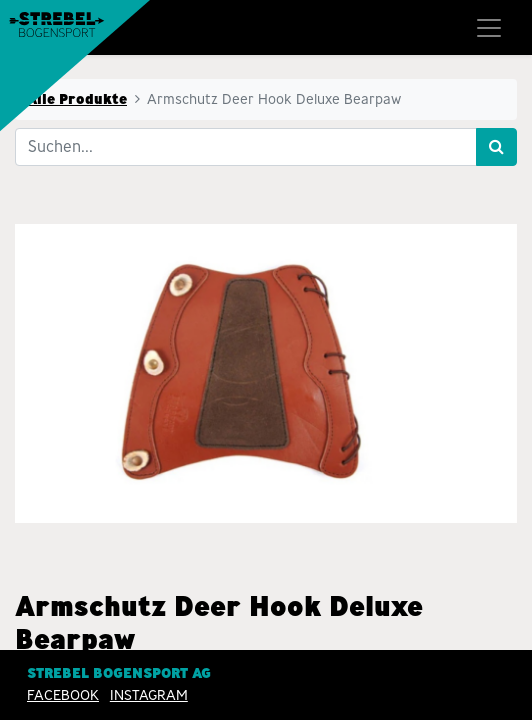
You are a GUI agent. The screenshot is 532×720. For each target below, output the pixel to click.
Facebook (63, 695)
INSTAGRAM (149, 695)
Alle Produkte (77, 99)
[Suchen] (496, 147)
